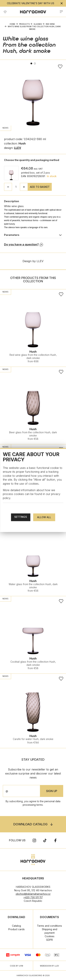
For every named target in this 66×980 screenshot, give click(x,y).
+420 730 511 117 (33, 897)
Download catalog (30, 824)
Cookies (50, 936)
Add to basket (40, 187)
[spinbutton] (16, 187)
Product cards (16, 929)
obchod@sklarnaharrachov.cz (33, 894)
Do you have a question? (21, 244)
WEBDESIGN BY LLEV (49, 966)
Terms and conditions (49, 926)
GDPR (49, 940)
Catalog (16, 926)
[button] (24, 187)
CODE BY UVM (16, 966)
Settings (21, 517)
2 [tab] (35, 63)
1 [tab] (31, 63)
